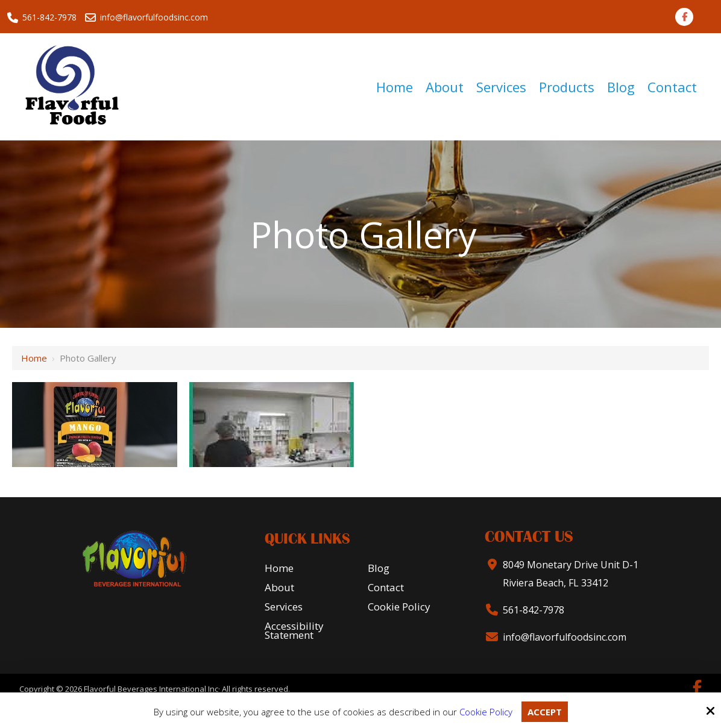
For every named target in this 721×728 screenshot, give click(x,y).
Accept (545, 712)
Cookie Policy (486, 712)
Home (34, 358)
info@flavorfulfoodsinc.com (148, 17)
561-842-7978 (42, 17)
